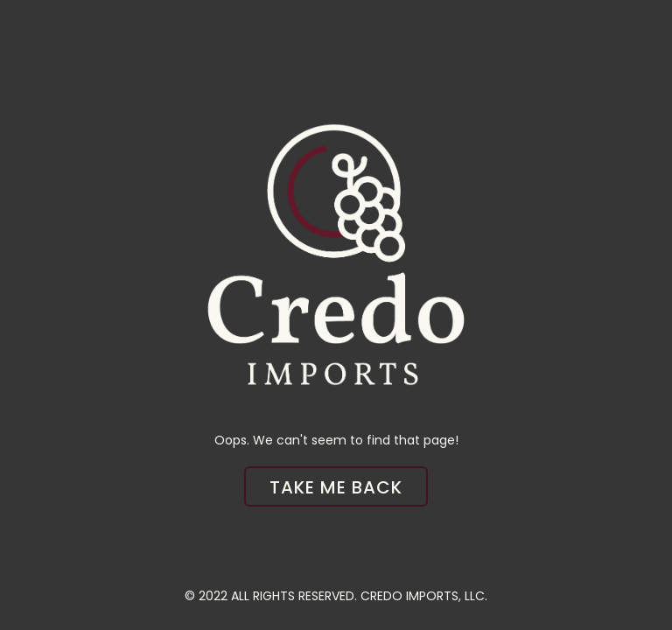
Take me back (336, 487)
